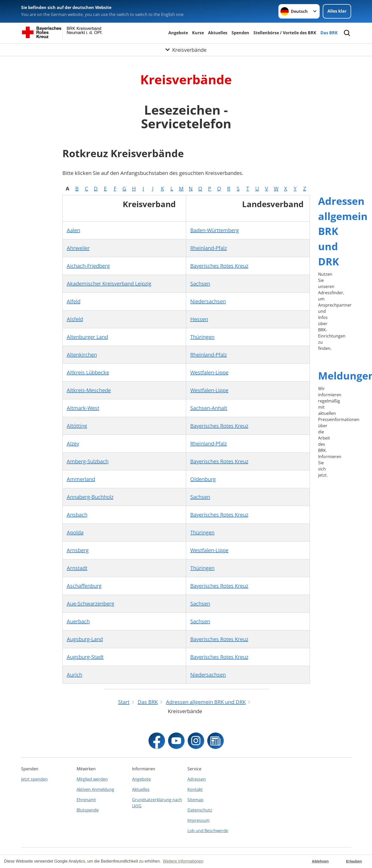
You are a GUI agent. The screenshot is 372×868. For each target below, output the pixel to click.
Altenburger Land (87, 337)
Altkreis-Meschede (89, 390)
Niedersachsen (208, 301)
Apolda (75, 532)
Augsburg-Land (85, 639)
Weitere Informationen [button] (183, 861)
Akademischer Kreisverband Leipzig (109, 284)
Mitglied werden (92, 779)
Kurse (198, 33)
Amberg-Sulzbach (88, 461)
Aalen (73, 230)
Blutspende (88, 810)
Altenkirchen (82, 355)
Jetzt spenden (34, 779)
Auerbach (78, 621)
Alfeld (74, 301)
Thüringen (202, 337)
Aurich (75, 675)
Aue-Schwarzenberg (90, 604)
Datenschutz (200, 810)
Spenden (240, 33)
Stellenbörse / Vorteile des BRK (285, 33)
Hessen (199, 319)
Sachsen (200, 284)
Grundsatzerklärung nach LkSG (157, 803)
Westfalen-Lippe (209, 372)
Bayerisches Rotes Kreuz (219, 266)
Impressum (199, 820)
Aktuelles (218, 33)
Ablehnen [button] (320, 861)
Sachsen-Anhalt (209, 408)
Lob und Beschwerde (208, 831)
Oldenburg (203, 479)
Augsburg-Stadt (85, 657)
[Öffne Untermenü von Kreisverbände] (186, 50)
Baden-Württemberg (215, 230)
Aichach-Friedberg (88, 266)
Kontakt (195, 789)
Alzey (73, 444)
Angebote (178, 33)
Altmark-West (83, 408)
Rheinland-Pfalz (209, 248)
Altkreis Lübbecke (88, 372)
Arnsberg (78, 550)
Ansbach (77, 515)
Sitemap (195, 800)
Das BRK (329, 33)
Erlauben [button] (354, 861)
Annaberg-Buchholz (90, 497)
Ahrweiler (78, 248)
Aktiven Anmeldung (95, 789)
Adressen (197, 779)
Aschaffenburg (84, 586)
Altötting (77, 426)
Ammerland (81, 479)
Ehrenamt (86, 800)
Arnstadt (77, 568)
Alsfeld (75, 319)
